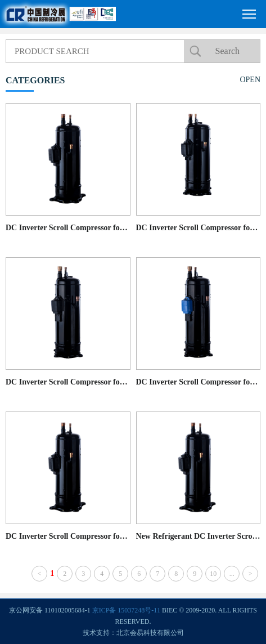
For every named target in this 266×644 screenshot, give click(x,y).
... (232, 574)
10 (213, 574)
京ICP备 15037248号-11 (126, 610)
